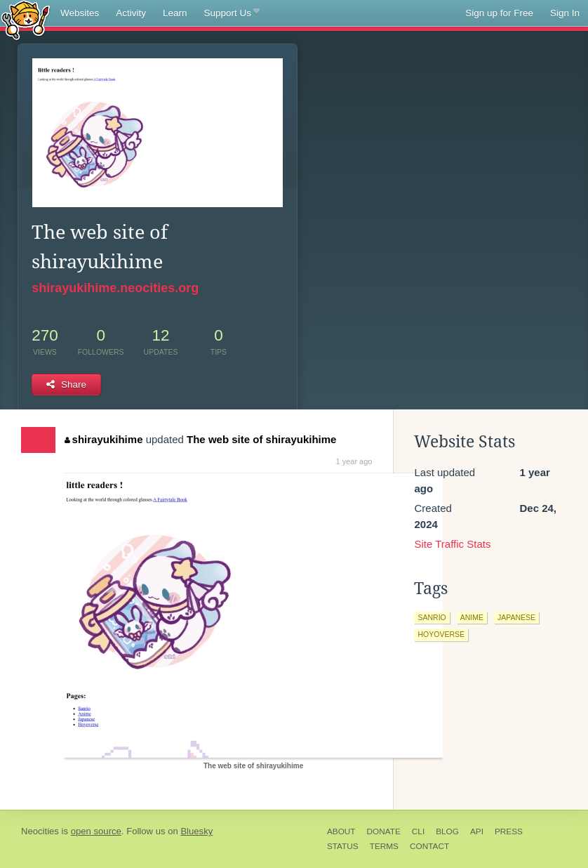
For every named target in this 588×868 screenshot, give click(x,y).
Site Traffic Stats (452, 544)
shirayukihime (103, 439)
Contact (429, 846)
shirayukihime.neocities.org (115, 288)
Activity (131, 13)
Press (509, 831)
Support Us (232, 13)
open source (96, 831)
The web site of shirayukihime (261, 439)
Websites (80, 13)
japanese (516, 617)
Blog (447, 831)
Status (343, 846)
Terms (384, 846)
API (477, 831)
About (341, 831)
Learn (175, 13)
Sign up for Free (499, 13)
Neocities (40, 831)
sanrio (432, 617)
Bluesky (196, 831)
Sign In (565, 13)
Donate (384, 831)
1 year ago (354, 461)
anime (472, 617)
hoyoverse (441, 634)
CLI (418, 831)
